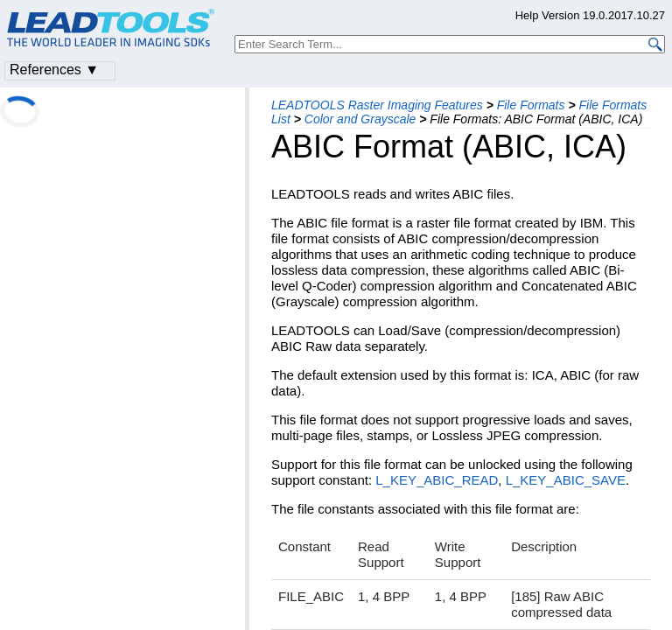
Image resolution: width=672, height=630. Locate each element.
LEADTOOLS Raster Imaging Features (377, 105)
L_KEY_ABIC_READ (437, 480)
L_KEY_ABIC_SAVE (566, 480)
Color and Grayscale (360, 119)
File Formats (531, 105)
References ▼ (54, 70)
